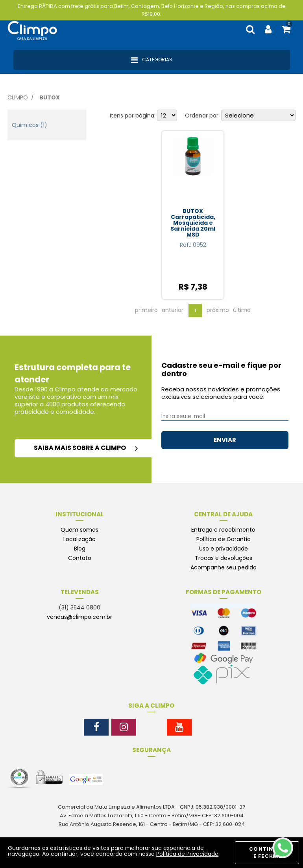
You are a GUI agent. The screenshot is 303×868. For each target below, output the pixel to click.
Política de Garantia (224, 539)
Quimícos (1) (30, 125)
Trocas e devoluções (224, 558)
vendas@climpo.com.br (79, 617)
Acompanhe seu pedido (224, 567)
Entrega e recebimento (223, 530)
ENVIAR (225, 440)
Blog (80, 549)
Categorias (152, 60)
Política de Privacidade (187, 854)
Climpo (18, 97)
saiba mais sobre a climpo (86, 448)
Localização (79, 539)
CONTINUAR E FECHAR (267, 852)
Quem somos (79, 530)
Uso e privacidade (224, 549)
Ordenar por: (202, 116)
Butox (50, 97)
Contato (80, 558)
